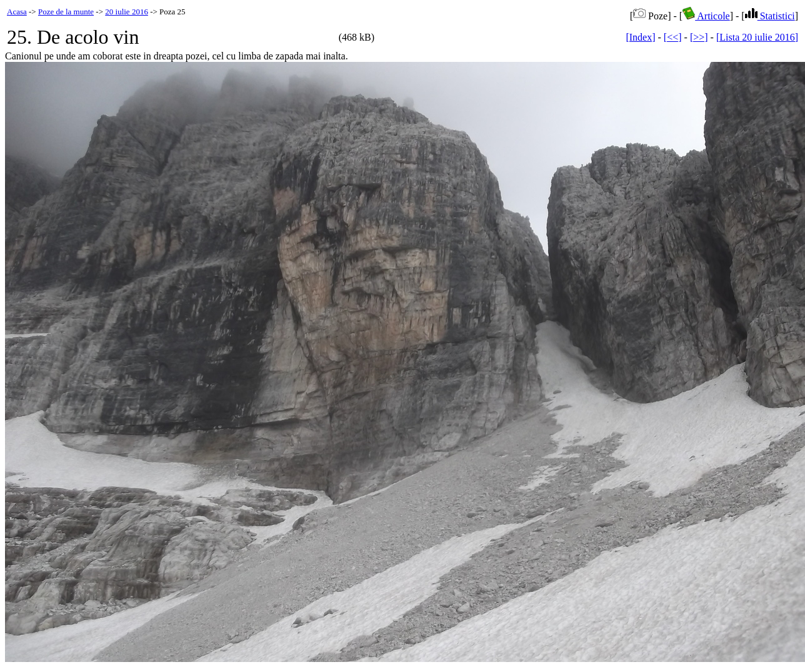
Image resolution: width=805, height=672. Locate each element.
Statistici (770, 16)
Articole (706, 16)
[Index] (640, 37)
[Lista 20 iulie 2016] (757, 37)
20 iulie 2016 (127, 12)
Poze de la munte (66, 12)
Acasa (17, 12)
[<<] (673, 37)
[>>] (699, 37)
